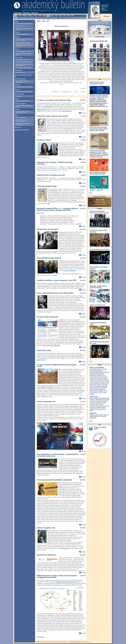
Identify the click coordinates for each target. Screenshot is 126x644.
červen (44, 18)
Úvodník (17, 32)
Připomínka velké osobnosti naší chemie (52, 116)
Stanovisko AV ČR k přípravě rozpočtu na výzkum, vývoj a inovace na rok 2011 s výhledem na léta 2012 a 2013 (24, 45)
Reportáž (17, 49)
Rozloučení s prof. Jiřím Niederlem (24, 87)
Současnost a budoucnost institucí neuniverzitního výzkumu (99, 212)
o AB (20, 16)
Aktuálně (17, 37)
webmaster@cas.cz (86, 642)
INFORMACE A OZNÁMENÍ (22, 130)
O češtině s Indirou (44, 140)
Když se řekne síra (20, 72)
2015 (69, 16)
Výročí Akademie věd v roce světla (99, 249)
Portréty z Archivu (20, 94)
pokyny (30, 16)
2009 (44, 16)
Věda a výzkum (19, 57)
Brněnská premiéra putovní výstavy (24, 24)
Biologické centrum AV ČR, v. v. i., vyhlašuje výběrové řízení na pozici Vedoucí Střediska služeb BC (57, 209)
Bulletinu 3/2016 (99, 382)
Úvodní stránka (18, 13)
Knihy (16, 115)
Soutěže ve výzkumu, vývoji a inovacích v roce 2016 (57, 280)
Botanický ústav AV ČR (43, 110)
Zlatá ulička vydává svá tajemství (23, 68)
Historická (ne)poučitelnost (22, 34)
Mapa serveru (26, 13)
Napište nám (35, 13)
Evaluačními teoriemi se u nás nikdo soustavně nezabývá (24, 40)
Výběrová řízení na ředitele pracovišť (51, 175)
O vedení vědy (94, 397)
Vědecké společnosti (20, 79)
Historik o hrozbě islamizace (22, 101)
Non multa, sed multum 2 (22, 60)
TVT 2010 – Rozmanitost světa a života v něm (23, 29)
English (107, 16)
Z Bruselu (17, 109)
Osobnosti (18, 85)
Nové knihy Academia (21, 118)
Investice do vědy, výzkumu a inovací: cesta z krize (23, 112)
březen (29, 18)
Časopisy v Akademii (20, 103)
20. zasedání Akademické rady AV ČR (24, 76)
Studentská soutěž (44, 350)
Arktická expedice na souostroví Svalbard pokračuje (23, 65)
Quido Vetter (18, 96)
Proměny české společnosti (47, 317)
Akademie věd (49, 106)
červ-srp (49, 18)
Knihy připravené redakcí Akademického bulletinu (97, 83)
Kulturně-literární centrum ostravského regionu (22, 120)
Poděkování (93, 413)
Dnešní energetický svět (46, 402)
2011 (52, 16)
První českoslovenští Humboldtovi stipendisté (54, 480)
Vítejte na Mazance (20, 26)
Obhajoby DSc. (19, 70)
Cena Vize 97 (18, 127)
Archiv (90, 193)
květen (39, 18)
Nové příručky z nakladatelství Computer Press (23, 124)
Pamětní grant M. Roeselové (48, 229)
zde (107, 106)
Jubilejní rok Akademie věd (97, 305)
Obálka (17, 22)
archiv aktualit (41, 637)
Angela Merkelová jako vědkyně (49, 258)
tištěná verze (101, 99)
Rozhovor (17, 89)
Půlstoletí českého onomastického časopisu (24, 106)
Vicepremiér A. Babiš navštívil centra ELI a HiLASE (98, 287)
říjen (48, 21)
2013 (56, 275)
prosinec (69, 18)
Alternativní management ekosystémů (66, 582)
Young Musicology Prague (47, 186)
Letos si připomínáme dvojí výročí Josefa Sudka (55, 293)
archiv (36, 16)
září (54, 18)
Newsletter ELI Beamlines (47, 555)
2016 (73, 16)
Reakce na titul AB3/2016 (97, 367)
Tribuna (17, 99)
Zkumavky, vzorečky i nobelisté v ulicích (23, 54)
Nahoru (83, 92)
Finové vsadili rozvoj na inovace (23, 51)
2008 (40, 16)
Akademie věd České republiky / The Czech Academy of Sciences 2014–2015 (99, 97)
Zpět (76, 92)
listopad (63, 18)
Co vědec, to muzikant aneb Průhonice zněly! (54, 100)
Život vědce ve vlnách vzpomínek (24, 92)
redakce (24, 16)
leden (20, 18)
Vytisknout (56, 92)
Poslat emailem (67, 92)
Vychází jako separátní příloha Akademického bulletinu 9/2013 (99, 128)
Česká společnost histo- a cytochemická (22, 82)
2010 (44, 21)
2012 (56, 16)
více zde (83, 113)
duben (34, 18)
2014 (65, 16)
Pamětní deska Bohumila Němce (23, 62)
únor (24, 18)
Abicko (39, 21)
